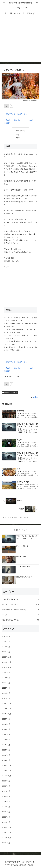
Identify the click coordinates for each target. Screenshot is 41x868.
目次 (18, 131)
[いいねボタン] (7, 106)
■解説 (18, 138)
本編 (18, 135)
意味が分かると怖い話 (10, 392)
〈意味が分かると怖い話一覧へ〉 (16, 114)
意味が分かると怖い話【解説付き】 (21, 5)
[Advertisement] (20, 42)
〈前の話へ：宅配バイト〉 (14, 120)
